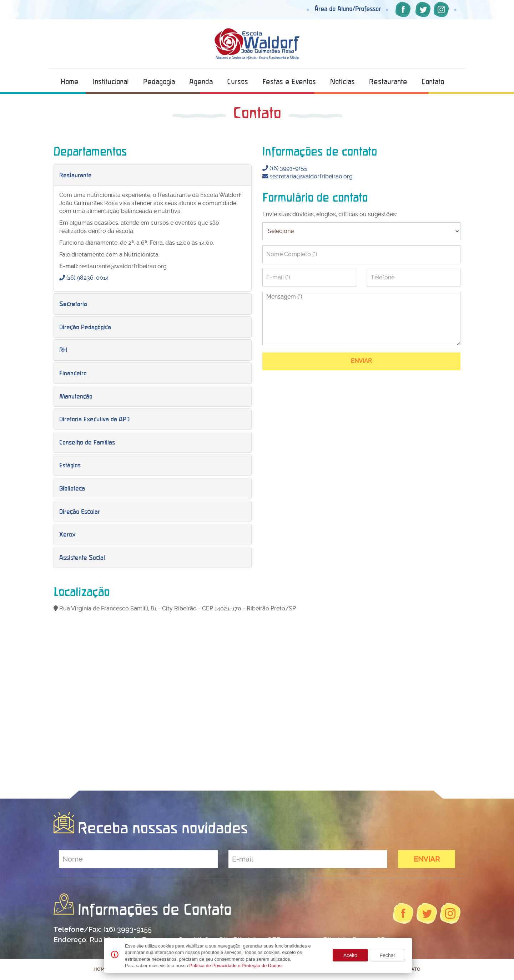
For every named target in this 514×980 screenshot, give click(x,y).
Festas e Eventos (289, 82)
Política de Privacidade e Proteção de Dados (235, 966)
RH (63, 350)
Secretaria (73, 304)
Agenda (201, 82)
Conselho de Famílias (87, 442)
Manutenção (76, 396)
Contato (433, 82)
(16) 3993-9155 (285, 168)
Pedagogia (159, 82)
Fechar (388, 955)
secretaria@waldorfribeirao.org (308, 176)
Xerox (67, 534)
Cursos (238, 82)
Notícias (342, 82)
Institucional (111, 82)
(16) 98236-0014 (84, 278)
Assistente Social (82, 557)
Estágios (70, 465)
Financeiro (73, 373)
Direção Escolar (80, 511)
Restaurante (388, 82)
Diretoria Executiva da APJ (94, 419)
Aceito (350, 955)
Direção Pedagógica (85, 327)
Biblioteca (72, 488)
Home (70, 82)
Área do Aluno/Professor (348, 9)
